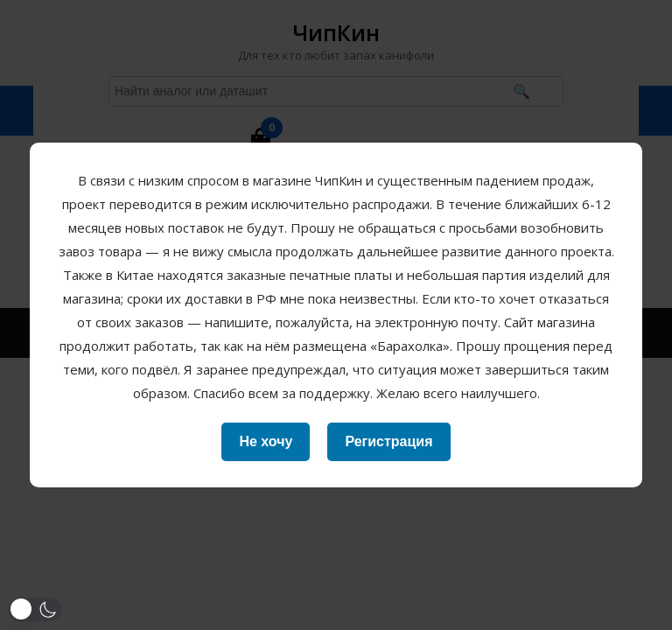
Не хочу (266, 441)
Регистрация (388, 441)
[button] (35, 609)
